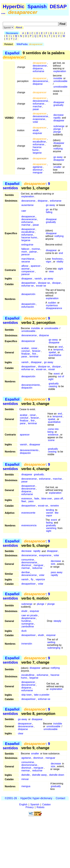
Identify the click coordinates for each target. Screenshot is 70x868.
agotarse (38, 167)
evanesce (27, 499)
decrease (58, 115)
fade (37, 499)
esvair (52, 369)
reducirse (37, 568)
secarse (26, 262)
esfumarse (39, 71)
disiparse (38, 68)
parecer (26, 274)
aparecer (36, 266)
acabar (25, 348)
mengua (26, 786)
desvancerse (40, 66)
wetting (51, 642)
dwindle (26, 775)
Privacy (30, 807)
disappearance (54, 308)
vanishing (51, 528)
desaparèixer (29, 283)
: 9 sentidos (26, 186)
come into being (53, 430)
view (51, 271)
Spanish (37, 6)
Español (12, 53)
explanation (60, 71)
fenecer (36, 351)
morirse (36, 249)
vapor (49, 516)
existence (53, 435)
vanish (38, 279)
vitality (60, 262)
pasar (36, 109)
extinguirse (27, 245)
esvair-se (41, 286)
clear (21, 733)
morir (24, 252)
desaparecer (28, 216)
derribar (26, 572)
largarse (37, 153)
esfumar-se (28, 286)
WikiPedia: (30, 44)
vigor (49, 262)
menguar (38, 173)
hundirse (26, 621)
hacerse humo (37, 149)
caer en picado (29, 615)
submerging (54, 648)
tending (50, 510)
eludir (36, 130)
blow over (47, 499)
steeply (57, 621)
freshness (57, 259)
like (57, 513)
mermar (26, 568)
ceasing (53, 386)
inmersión (27, 644)
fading (49, 523)
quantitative (55, 355)
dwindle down (57, 775)
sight (60, 269)
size (53, 564)
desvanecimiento (31, 385)
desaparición (28, 294)
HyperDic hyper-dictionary (36, 798)
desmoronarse (29, 563)
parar (24, 357)
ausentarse (27, 205)
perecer (26, 254)
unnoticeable (60, 81)
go (47, 209)
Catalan (47, 804)
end (61, 253)
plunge (57, 129)
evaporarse (39, 119)
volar (35, 122)
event (57, 374)
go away (58, 157)
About (19, 27)
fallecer (25, 249)
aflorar (25, 266)
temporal (58, 350)
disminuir (38, 170)
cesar (34, 348)
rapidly (57, 118)
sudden (52, 303)
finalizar (26, 354)
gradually (58, 105)
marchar (37, 106)
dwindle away (40, 775)
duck (24, 631)
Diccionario (12, 33)
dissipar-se (44, 283)
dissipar (56, 283)
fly (32, 580)
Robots (41, 807)
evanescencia (29, 525)
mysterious (52, 305)
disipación (27, 388)
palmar (33, 252)
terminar (34, 357)
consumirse (28, 560)
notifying (58, 149)
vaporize (40, 580)
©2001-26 (11, 798)
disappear (59, 102)
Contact (60, 798)
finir (34, 354)
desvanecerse (40, 81)
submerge (59, 126)
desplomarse (28, 618)
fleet (24, 501)
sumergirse (27, 624)
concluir (26, 351)
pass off (59, 499)
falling (49, 212)
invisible (58, 78)
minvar (25, 779)
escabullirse (39, 142)
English (23, 804)
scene (51, 440)
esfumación (28, 307)
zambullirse (28, 626)
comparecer (28, 271)
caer (24, 211)
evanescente (28, 513)
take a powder (42, 695)
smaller (57, 167)
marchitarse (28, 259)
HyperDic (14, 6)
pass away (57, 572)
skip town (27, 695)
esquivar (37, 133)
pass (31, 501)
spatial (52, 352)
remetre (55, 506)
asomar (25, 269)
